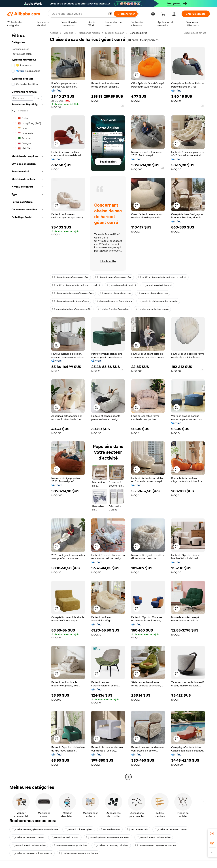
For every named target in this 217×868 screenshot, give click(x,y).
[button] (110, 14)
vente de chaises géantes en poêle (158, 301)
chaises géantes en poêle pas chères (73, 293)
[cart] (164, 14)
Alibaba (54, 33)
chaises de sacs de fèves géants (70, 301)
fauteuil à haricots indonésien (154, 837)
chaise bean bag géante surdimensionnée (35, 829)
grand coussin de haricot (122, 285)
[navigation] (27, 405)
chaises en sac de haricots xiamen (78, 853)
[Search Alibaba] (78, 14)
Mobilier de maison (89, 33)
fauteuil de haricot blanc (65, 837)
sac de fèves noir (110, 829)
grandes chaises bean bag (115, 293)
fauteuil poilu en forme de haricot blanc (108, 837)
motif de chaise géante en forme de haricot (162, 277)
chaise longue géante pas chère (70, 277)
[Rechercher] (126, 14)
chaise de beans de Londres (171, 829)
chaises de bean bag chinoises (70, 845)
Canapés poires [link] (138, 33)
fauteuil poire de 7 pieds (79, 829)
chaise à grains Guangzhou (114, 309)
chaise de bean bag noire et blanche (156, 845)
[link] (212, 834)
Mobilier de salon (115, 33)
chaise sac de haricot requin (152, 309)
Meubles (68, 33)
